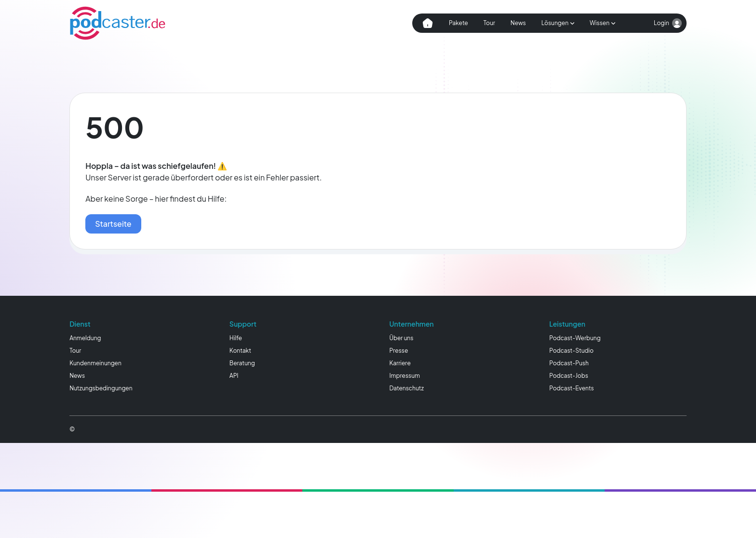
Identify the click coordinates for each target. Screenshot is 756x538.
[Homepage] (118, 23)
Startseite (113, 224)
